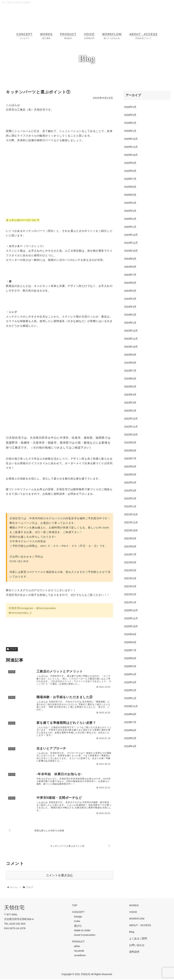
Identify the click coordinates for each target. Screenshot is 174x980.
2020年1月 (130, 698)
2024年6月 (130, 283)
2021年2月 (130, 594)
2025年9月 (130, 163)
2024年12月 (131, 235)
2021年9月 (130, 538)
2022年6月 (130, 466)
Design (78, 917)
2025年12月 (131, 139)
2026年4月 (130, 107)
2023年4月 (130, 395)
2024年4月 (130, 299)
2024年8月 (130, 267)
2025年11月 (131, 147)
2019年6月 (130, 730)
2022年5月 (130, 474)
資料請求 (134, 953)
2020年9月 (130, 634)
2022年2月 (130, 498)
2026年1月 (130, 131)
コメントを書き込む (59, 876)
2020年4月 (130, 674)
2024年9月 (130, 259)
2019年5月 (130, 738)
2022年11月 (131, 426)
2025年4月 (130, 203)
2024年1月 (130, 323)
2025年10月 (131, 155)
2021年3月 (130, 586)
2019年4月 (130, 746)
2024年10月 (131, 251)
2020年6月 (130, 658)
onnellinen (80, 956)
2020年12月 (131, 610)
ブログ (12, 649)
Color (77, 922)
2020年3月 (130, 682)
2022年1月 (130, 506)
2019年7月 (130, 722)
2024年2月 (130, 315)
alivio (77, 947)
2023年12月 (131, 331)
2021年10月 (131, 530)
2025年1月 (130, 227)
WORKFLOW (137, 919)
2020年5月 (130, 666)
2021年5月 (130, 570)
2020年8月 (130, 642)
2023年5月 (130, 387)
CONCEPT (78, 913)
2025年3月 (130, 211)
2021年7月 (130, 554)
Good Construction (85, 936)
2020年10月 (131, 626)
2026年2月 (130, 123)
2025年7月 (130, 179)
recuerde (79, 952)
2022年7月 (130, 458)
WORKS (134, 906)
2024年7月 (130, 275)
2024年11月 (131, 243)
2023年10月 (131, 347)
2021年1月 (130, 602)
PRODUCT (78, 942)
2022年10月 (131, 434)
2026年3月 (130, 115)
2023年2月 (130, 411)
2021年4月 (130, 578)
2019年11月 (131, 706)
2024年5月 (130, 291)
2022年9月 (130, 442)
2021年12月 (131, 514)
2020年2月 (130, 690)
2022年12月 (131, 419)
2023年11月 (131, 339)
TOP (75, 906)
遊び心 (78, 927)
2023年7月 (130, 371)
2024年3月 (130, 307)
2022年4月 (130, 482)
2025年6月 (130, 187)
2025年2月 (130, 219)
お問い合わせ (137, 946)
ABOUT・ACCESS (140, 926)
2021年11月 (131, 522)
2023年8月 (130, 363)
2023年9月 (130, 355)
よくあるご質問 (138, 939)
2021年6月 (130, 562)
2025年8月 (130, 171)
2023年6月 (130, 379)
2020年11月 (131, 618)
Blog (132, 933)
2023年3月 (130, 403)
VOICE (133, 913)
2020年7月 (130, 650)
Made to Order (82, 931)
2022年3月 (130, 490)
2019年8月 (130, 714)
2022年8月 (130, 450)
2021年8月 (130, 546)
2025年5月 (130, 195)
